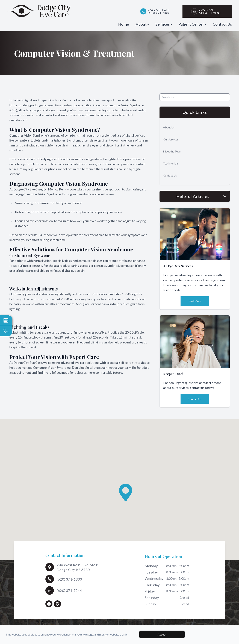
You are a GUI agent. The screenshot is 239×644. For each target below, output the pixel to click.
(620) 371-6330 (69, 579)
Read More (195, 301)
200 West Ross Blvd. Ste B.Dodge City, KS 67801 (78, 567)
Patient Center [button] (192, 24)
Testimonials (171, 163)
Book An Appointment (211, 11)
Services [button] (164, 24)
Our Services (171, 139)
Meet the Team (172, 151)
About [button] (142, 24)
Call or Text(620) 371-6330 (159, 11)
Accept (162, 634)
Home (124, 24)
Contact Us (222, 24)
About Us (169, 127)
